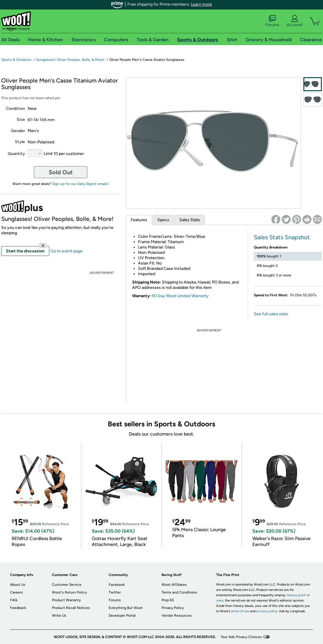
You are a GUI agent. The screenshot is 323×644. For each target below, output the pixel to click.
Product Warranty (66, 600)
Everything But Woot (126, 608)
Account (294, 21)
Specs (163, 220)
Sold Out (61, 172)
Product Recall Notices (71, 608)
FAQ (14, 600)
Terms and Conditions (179, 592)
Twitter (115, 592)
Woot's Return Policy (69, 592)
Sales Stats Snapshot (282, 237)
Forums (272, 21)
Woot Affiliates (174, 585)
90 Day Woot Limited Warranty (180, 296)
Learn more (201, 4)
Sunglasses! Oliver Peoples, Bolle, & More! (70, 60)
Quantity (16, 154)
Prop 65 (168, 600)
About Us (18, 585)
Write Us (59, 615)
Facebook (117, 585)
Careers (16, 592)
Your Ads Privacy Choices (241, 637)
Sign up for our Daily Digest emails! (81, 184)
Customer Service (67, 585)
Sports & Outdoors (16, 60)
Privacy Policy (173, 608)
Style (20, 142)
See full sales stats (271, 314)
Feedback (18, 608)
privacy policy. (267, 611)
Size (21, 120)
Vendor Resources (177, 615)
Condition (15, 109)
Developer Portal (122, 615)
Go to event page (66, 251)
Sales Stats (190, 220)
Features (139, 220)
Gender (18, 131)
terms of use (240, 611)
